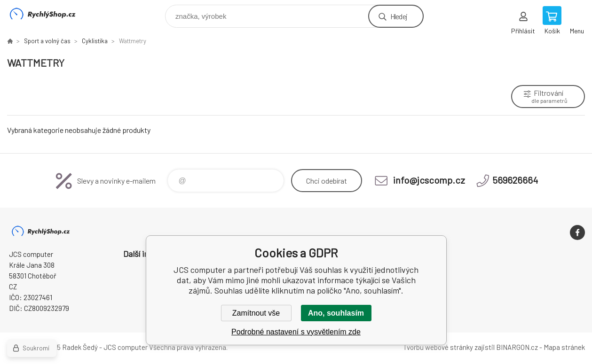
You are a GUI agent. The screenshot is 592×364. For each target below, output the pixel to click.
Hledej (399, 16)
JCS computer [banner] (49, 14)
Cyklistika (95, 41)
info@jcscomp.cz (429, 180)
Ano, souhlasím (336, 313)
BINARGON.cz (517, 347)
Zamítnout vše (256, 313)
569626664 (515, 180)
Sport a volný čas (47, 41)
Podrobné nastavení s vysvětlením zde (296, 332)
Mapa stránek (564, 347)
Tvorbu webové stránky (438, 347)
